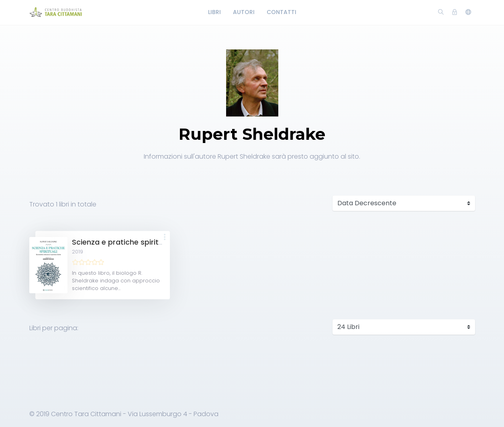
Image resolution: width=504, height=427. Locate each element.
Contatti (282, 12)
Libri (214, 12)
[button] (165, 238)
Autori (244, 12)
